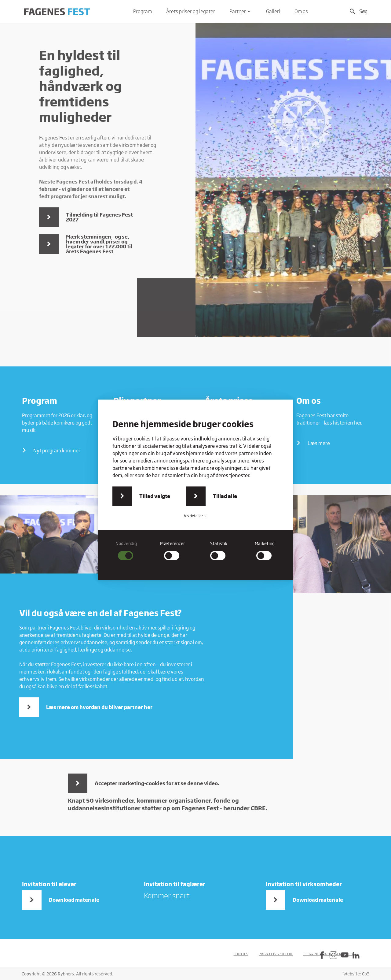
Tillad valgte (155, 496)
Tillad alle (225, 496)
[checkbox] (126, 550)
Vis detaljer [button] (195, 516)
